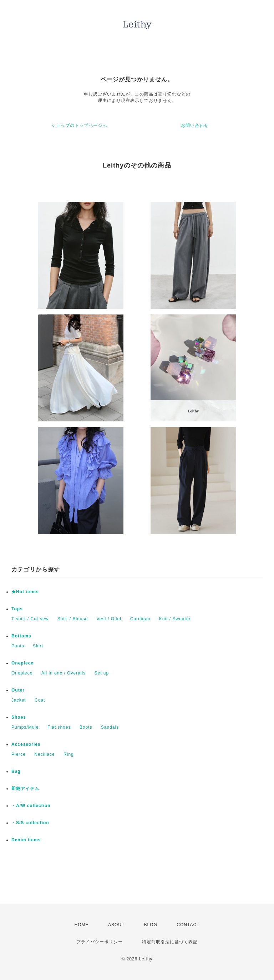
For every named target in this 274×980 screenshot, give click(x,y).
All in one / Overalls (64, 673)
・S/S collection (30, 823)
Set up (102, 673)
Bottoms (21, 636)
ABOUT (116, 925)
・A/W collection (31, 806)
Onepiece (22, 663)
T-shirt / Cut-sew (30, 619)
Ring (69, 754)
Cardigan (140, 619)
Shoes (19, 717)
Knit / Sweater (175, 619)
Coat (40, 700)
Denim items (26, 840)
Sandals (110, 727)
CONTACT (188, 925)
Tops (17, 609)
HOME (82, 925)
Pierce (19, 754)
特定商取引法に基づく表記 (170, 942)
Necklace (44, 754)
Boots (86, 727)
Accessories (26, 744)
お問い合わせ (195, 125)
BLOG (151, 925)
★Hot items (25, 592)
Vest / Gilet (109, 619)
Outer (18, 690)
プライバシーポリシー (100, 942)
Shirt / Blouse (73, 619)
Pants (18, 646)
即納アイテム (25, 789)
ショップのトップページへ (79, 125)
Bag (16, 771)
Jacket (19, 700)
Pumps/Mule (25, 727)
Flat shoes (59, 727)
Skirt (38, 646)
